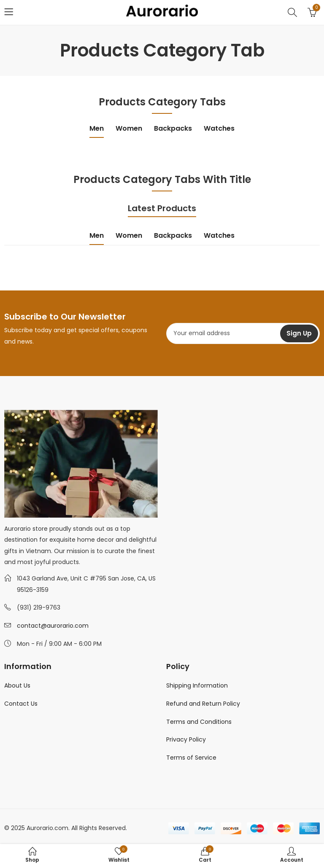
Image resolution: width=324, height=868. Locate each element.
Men (97, 128)
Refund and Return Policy (203, 704)
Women (129, 128)
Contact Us (21, 704)
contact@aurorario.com (53, 626)
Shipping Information (197, 685)
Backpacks (173, 128)
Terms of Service (191, 758)
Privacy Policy (186, 739)
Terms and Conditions (199, 722)
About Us (17, 685)
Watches (219, 128)
